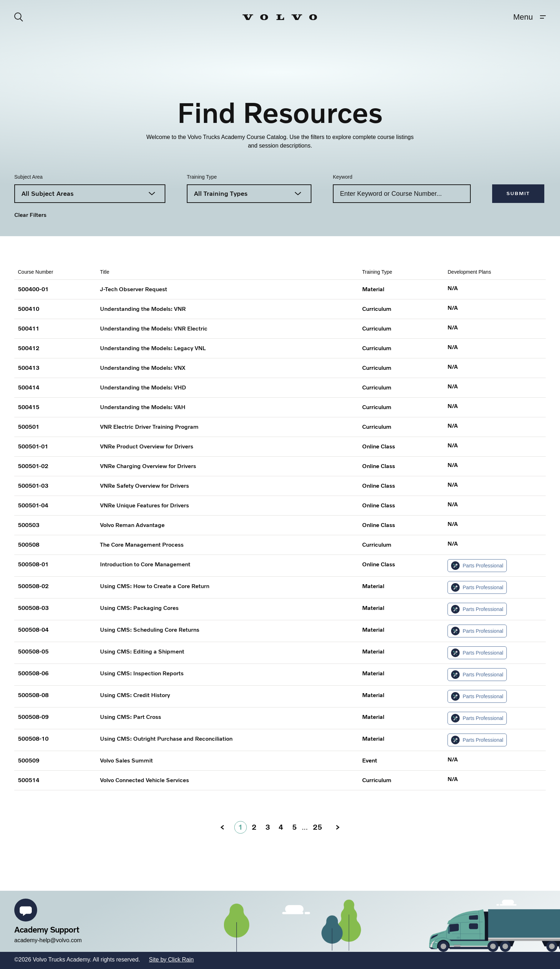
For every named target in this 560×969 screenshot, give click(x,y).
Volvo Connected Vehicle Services (144, 780)
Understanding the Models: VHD (143, 387)
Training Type (202, 177)
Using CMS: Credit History (135, 695)
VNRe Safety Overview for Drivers (144, 486)
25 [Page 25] (317, 827)
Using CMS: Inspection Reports (142, 673)
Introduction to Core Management (145, 564)
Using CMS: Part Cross (131, 717)
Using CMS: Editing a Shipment (142, 652)
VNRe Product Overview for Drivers (147, 446)
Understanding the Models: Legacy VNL (153, 348)
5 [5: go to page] (294, 827)
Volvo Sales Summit (126, 761)
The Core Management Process (142, 545)
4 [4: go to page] (281, 827)
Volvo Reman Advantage (132, 525)
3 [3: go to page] (268, 827)
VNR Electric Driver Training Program (149, 427)
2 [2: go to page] (254, 827)
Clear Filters (30, 215)
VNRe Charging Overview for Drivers (148, 466)
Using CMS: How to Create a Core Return (155, 586)
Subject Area (28, 177)
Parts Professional (477, 566)
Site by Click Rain (171, 960)
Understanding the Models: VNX (143, 368)
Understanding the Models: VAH (143, 407)
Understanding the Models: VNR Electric (154, 329)
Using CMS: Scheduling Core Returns (150, 630)
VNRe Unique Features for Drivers (144, 505)
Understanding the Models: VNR (143, 309)
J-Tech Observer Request (134, 289)
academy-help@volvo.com (48, 940)
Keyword (342, 177)
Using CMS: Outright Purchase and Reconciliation (166, 739)
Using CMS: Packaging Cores (139, 608)
